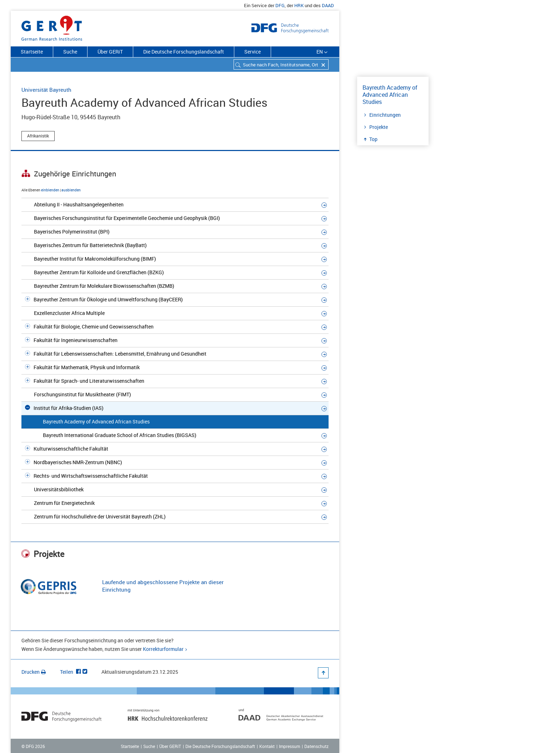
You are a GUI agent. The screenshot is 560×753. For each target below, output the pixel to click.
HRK (299, 5)
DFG (280, 5)
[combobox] (281, 64)
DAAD (328, 5)
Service (252, 52)
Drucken (34, 672)
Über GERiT (110, 52)
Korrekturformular (163, 649)
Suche (70, 52)
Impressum (289, 746)
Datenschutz (316, 746)
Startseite (32, 52)
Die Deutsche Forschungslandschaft (184, 52)
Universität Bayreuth (46, 90)
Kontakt (267, 746)
